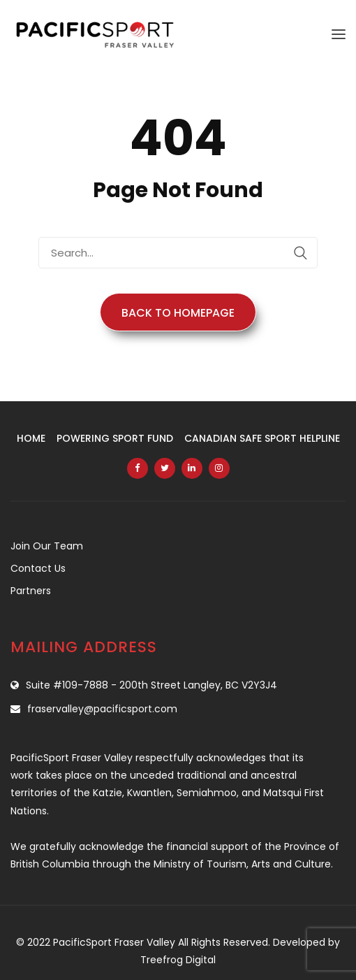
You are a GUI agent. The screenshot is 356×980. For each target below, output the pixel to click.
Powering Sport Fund (115, 438)
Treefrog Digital (178, 960)
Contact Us (38, 568)
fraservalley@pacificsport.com (102, 709)
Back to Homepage (178, 313)
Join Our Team (47, 546)
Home (31, 438)
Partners (31, 591)
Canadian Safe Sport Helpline (262, 438)
